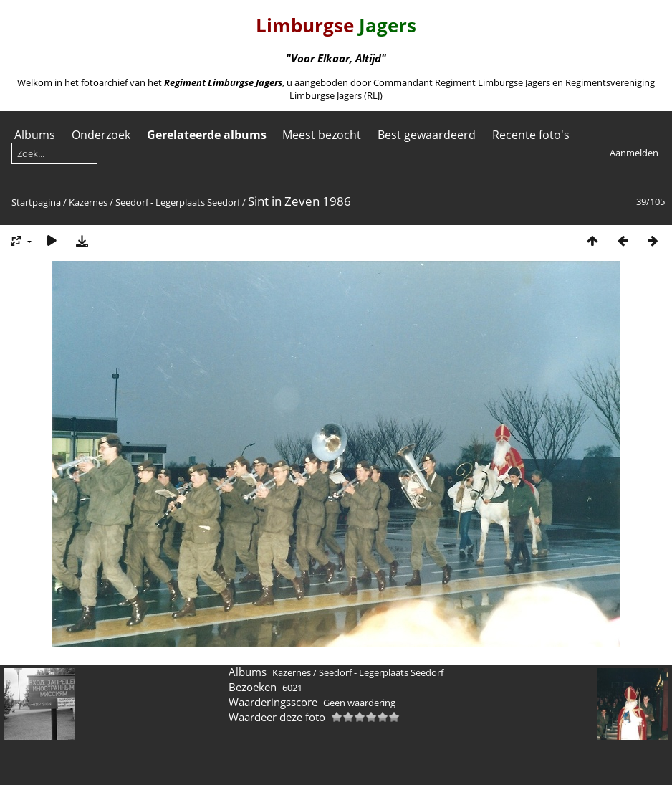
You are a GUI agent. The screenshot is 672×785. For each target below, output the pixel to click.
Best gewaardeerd (427, 135)
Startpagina (36, 202)
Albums (35, 135)
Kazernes (88, 202)
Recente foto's (531, 135)
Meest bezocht (322, 135)
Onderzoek (101, 135)
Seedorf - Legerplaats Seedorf (178, 202)
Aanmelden (634, 153)
